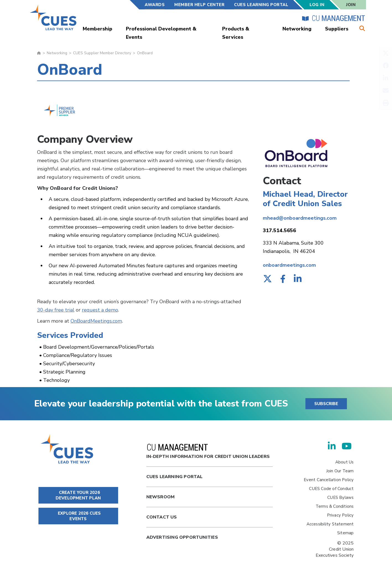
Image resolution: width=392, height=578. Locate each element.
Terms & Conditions (335, 506)
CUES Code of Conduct (331, 489)
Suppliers (337, 29)
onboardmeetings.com (289, 265)
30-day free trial (56, 310)
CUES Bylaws (340, 497)
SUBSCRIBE (326, 404)
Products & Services (236, 33)
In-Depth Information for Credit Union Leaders (208, 452)
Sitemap (345, 533)
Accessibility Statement (330, 524)
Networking (297, 29)
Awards (155, 5)
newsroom (161, 497)
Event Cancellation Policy (329, 480)
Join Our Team (340, 471)
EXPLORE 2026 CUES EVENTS (78, 516)
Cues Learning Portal (175, 477)
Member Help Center (199, 5)
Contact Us (162, 517)
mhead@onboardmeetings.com (300, 218)
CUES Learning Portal (261, 5)
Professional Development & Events (161, 33)
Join (351, 5)
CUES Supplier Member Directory (102, 53)
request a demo (100, 310)
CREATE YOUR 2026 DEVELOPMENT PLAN (78, 495)
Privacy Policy (340, 515)
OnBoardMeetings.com (96, 321)
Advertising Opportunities (182, 537)
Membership (98, 29)
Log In (317, 5)
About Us (345, 462)
